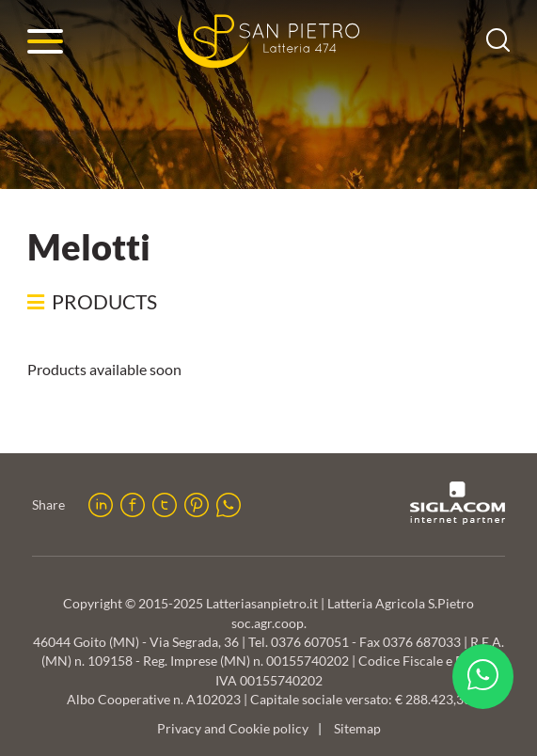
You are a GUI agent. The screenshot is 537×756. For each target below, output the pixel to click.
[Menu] (45, 41)
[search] (498, 46)
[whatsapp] (229, 505)
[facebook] (133, 505)
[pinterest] (197, 505)
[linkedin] (101, 505)
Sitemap (357, 729)
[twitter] (165, 505)
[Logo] (269, 41)
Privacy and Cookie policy (233, 729)
